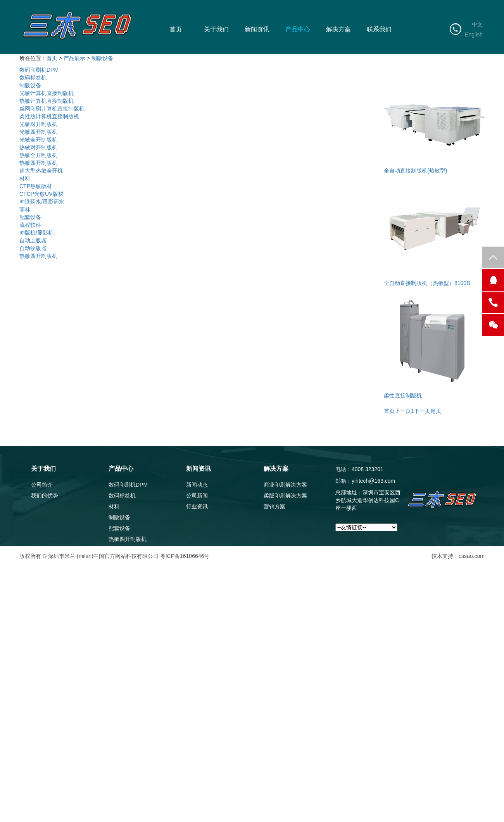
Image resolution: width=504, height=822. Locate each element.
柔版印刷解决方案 (285, 496)
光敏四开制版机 (38, 132)
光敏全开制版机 (38, 140)
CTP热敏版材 (36, 186)
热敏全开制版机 (38, 155)
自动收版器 (33, 248)
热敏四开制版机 (38, 163)
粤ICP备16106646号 (185, 556)
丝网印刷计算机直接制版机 (52, 109)
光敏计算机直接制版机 (47, 93)
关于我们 (216, 29)
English (474, 35)
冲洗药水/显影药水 (42, 202)
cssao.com (472, 556)
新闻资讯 (257, 29)
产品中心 (298, 29)
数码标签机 (33, 78)
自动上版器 (33, 240)
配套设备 (30, 217)
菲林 (25, 209)
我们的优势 (45, 496)
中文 (477, 24)
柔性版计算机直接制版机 (49, 116)
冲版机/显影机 (36, 233)
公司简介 (42, 485)
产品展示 (74, 58)
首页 (176, 29)
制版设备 (102, 58)
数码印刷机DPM (39, 70)
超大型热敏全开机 (41, 171)
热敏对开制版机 (38, 147)
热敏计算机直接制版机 (47, 101)
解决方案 (338, 29)
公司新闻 (197, 496)
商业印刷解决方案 (285, 485)
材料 (25, 178)
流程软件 (30, 225)
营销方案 (274, 506)
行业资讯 (197, 506)
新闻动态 (197, 485)
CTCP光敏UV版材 (41, 194)
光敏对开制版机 (38, 124)
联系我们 (379, 29)
